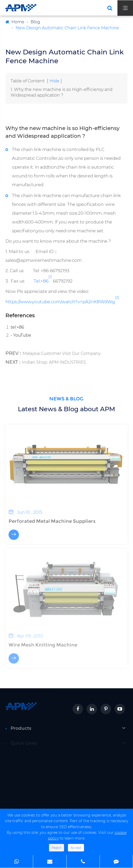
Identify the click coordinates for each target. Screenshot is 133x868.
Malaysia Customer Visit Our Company (62, 352)
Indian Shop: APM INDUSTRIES (54, 360)
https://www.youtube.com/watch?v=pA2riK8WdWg (60, 301)
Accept (76, 848)
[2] (117, 297)
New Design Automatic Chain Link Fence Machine (67, 28)
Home (18, 22)
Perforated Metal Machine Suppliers (52, 519)
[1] (50, 276)
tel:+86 (17, 327)
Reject (57, 848)
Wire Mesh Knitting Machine (43, 642)
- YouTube (21, 335)
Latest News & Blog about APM (66, 409)
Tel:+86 (41, 281)
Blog (35, 22)
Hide (54, 81)
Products (21, 730)
